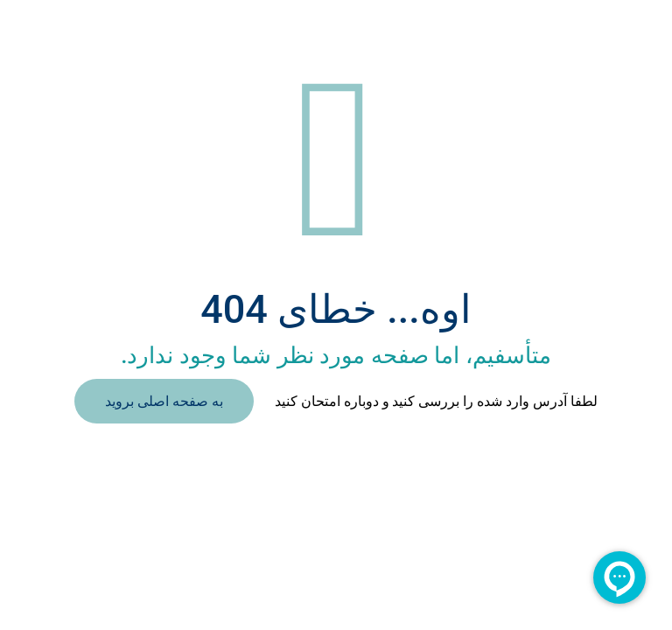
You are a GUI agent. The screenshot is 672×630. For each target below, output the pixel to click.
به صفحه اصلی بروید (164, 401)
